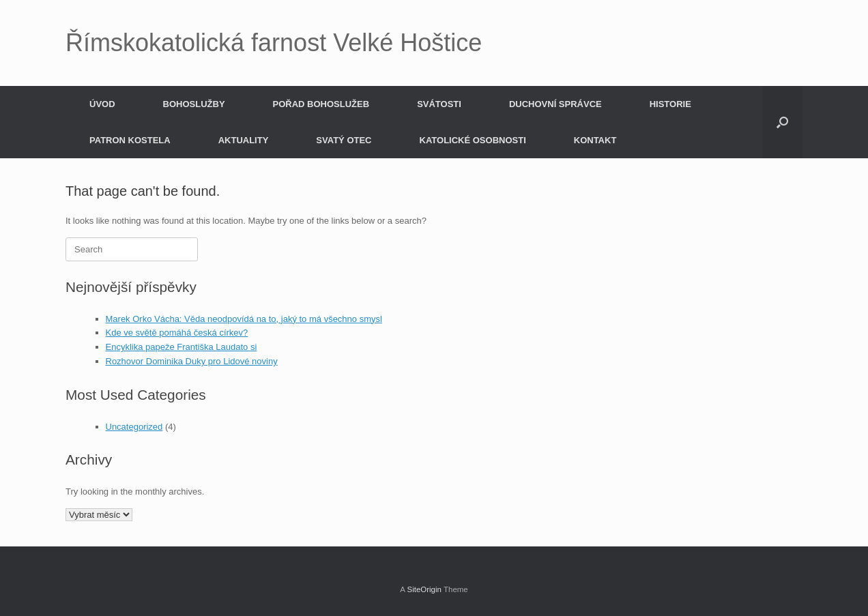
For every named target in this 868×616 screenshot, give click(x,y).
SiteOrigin (424, 589)
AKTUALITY (244, 140)
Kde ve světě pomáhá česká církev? (177, 333)
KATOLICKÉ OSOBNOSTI (473, 140)
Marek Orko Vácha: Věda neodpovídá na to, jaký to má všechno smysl (244, 319)
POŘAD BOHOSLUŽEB (321, 104)
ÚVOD (102, 104)
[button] (782, 122)
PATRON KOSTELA (130, 140)
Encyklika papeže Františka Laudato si (182, 347)
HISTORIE (670, 104)
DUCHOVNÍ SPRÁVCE (555, 104)
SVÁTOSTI (439, 104)
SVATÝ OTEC (344, 140)
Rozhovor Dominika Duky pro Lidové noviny (192, 361)
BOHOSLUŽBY (194, 104)
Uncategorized (134, 427)
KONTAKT (595, 140)
